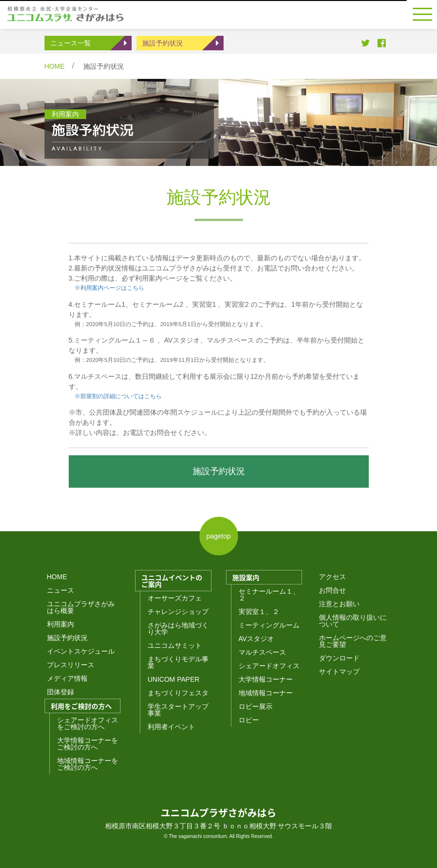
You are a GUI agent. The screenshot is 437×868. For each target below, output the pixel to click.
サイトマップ (339, 672)
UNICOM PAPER (173, 679)
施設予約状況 (163, 43)
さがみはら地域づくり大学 (178, 629)
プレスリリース (71, 665)
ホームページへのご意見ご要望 (353, 641)
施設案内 (246, 577)
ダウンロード (339, 658)
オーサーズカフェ (175, 598)
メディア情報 (67, 678)
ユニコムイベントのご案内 (172, 581)
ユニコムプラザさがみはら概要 (81, 607)
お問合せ (332, 590)
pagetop (218, 536)
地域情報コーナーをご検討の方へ (88, 764)
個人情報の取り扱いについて (353, 621)
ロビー (249, 720)
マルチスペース (262, 652)
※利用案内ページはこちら (109, 288)
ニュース (60, 590)
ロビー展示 (256, 706)
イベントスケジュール (81, 651)
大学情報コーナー (266, 679)
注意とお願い (339, 604)
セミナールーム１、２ (269, 595)
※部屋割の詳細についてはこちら (115, 396)
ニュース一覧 (71, 43)
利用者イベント (171, 727)
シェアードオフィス (269, 666)
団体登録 (60, 692)
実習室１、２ (259, 612)
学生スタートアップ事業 (178, 710)
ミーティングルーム (269, 625)
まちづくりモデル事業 (178, 662)
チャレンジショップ (178, 612)
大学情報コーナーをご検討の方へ (88, 744)
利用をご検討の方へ (81, 706)
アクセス (332, 577)
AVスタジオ (256, 639)
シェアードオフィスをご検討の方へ (88, 723)
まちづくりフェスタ (178, 693)
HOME (55, 66)
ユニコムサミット (175, 645)
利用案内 (60, 624)
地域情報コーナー (266, 693)
